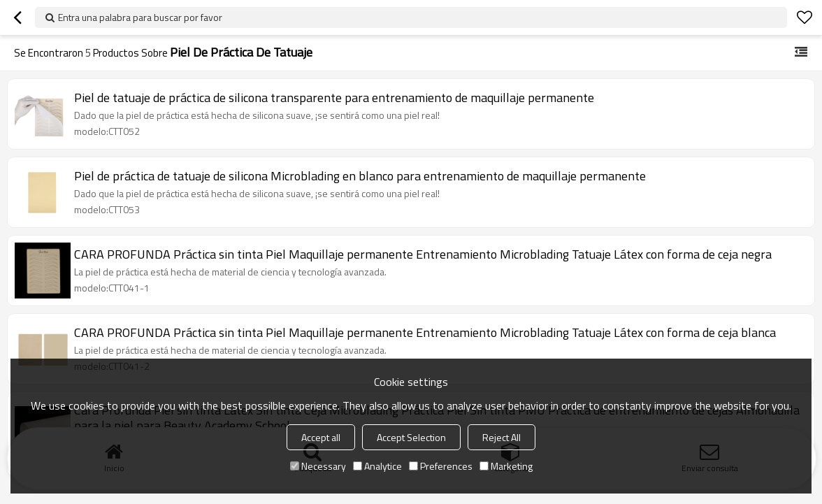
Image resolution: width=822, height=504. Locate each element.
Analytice (377, 466)
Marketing (506, 466)
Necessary (318, 466)
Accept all (321, 437)
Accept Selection (411, 437)
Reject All (502, 437)
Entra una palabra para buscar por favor (140, 17)
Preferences (441, 466)
